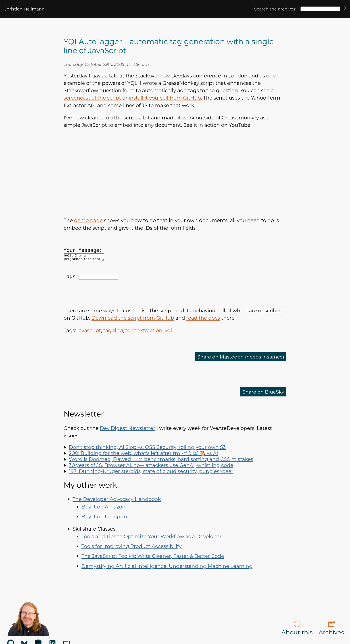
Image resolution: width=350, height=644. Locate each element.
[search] (345, 9)
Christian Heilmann (24, 9)
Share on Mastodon (239, 369)
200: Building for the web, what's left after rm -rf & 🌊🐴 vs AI (144, 466)
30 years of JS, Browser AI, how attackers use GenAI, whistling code (151, 478)
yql (168, 343)
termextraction (144, 343)
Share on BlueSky (263, 404)
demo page (88, 220)
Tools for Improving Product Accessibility (132, 559)
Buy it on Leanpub (104, 529)
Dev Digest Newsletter (127, 441)
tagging (113, 343)
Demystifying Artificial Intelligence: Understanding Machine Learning (167, 578)
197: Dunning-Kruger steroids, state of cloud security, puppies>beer (151, 484)
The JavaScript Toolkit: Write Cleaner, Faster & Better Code (153, 568)
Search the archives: (275, 9)
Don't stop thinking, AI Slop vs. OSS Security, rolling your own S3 (147, 460)
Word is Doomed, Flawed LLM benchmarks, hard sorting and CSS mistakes (161, 472)
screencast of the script (92, 98)
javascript (89, 343)
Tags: (71, 284)
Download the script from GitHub (133, 330)
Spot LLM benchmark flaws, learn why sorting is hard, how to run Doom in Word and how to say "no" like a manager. (175, 472)
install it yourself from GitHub (165, 98)
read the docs (203, 330)
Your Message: (83, 253)
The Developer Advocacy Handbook (117, 512)
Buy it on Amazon (103, 519)
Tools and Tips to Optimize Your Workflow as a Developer (152, 549)
